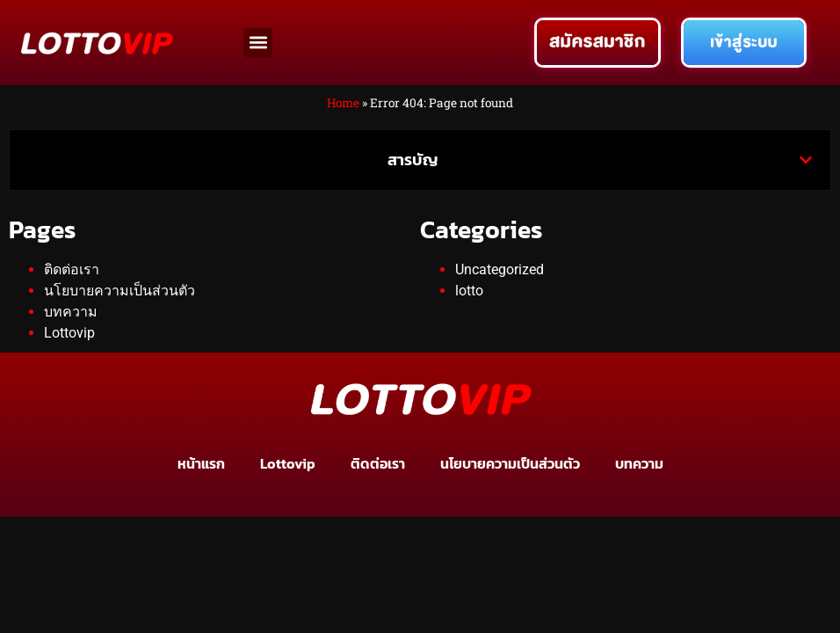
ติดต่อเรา (72, 269)
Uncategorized (500, 269)
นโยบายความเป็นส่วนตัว (119, 291)
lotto (469, 291)
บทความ (71, 312)
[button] (258, 43)
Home (343, 103)
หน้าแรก (201, 463)
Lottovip (69, 333)
